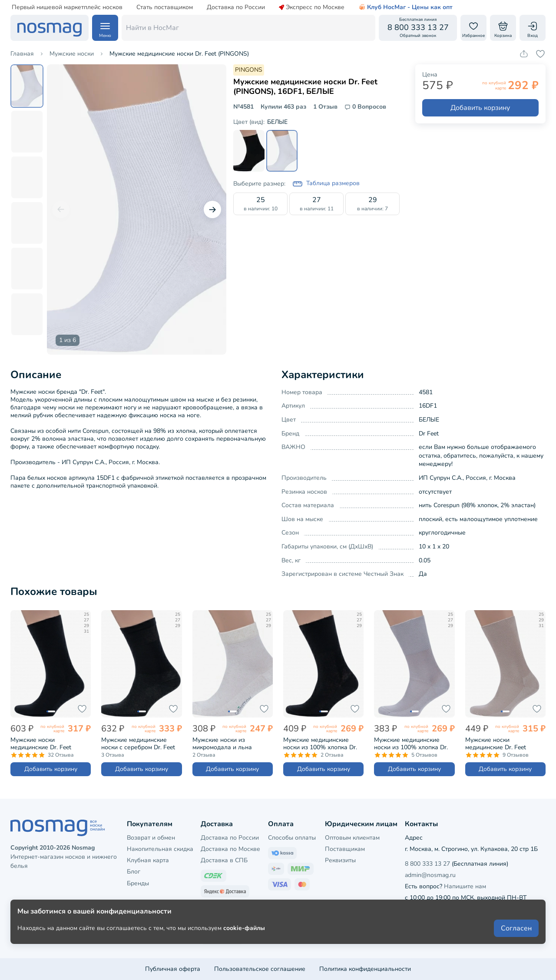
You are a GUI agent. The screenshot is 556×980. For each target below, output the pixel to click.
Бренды (138, 883)
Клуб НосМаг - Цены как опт (405, 7)
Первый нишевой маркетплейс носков (67, 7)
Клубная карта (148, 860)
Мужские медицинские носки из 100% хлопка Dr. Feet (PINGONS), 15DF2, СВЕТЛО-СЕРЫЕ (411, 744)
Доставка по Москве (230, 849)
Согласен (516, 950)
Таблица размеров (326, 184)
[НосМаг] (50, 28)
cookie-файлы (244, 950)
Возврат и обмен (151, 838)
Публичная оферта (173, 969)
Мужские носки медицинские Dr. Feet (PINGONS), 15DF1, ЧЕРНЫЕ (50, 744)
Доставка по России (236, 7)
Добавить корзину (480, 108)
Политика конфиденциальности (365, 969)
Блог (134, 872)
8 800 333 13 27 (427, 864)
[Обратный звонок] (418, 28)
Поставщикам (345, 849)
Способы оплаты (292, 838)
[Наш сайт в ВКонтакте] (412, 916)
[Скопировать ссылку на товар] (524, 54)
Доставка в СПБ (224, 860)
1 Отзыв (325, 107)
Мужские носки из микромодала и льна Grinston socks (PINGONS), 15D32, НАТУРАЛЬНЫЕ (230, 744)
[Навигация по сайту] (105, 28)
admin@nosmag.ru (430, 875)
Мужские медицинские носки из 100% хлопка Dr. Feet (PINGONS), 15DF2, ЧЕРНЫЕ (320, 744)
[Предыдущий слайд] (61, 209)
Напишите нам (465, 886)
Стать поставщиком (165, 7)
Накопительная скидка (160, 849)
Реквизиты (340, 860)
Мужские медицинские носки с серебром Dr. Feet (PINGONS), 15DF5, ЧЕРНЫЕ (141, 744)
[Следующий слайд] (212, 209)
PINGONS (249, 70)
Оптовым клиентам (352, 838)
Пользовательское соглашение (260, 969)
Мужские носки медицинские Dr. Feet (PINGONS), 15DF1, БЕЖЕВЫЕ (496, 744)
